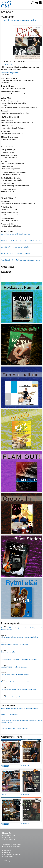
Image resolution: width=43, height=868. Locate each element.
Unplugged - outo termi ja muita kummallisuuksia (19, 20)
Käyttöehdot (7, 852)
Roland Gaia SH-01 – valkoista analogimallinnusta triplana (20, 260)
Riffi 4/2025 (25, 766)
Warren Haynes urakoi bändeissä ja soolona (16, 234)
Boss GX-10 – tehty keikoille (10, 652)
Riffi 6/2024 (25, 824)
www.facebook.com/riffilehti (12, 846)
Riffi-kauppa (7, 861)
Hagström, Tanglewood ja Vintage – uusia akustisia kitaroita (21, 241)
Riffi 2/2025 (25, 795)
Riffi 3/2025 (5, 795)
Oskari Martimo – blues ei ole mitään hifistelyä (15, 674)
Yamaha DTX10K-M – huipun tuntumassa (14, 667)
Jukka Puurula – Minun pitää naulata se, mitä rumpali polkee (19, 637)
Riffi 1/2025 (5, 824)
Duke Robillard (6, 65)
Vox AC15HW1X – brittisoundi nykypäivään (15, 247)
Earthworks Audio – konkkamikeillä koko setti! (15, 682)
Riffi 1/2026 (5, 766)
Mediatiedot (7, 850)
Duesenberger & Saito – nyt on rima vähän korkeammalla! (19, 689)
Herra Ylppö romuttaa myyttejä (10, 697)
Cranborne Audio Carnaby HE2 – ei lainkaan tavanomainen (19, 660)
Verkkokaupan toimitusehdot (12, 854)
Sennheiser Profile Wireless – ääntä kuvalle (14, 645)
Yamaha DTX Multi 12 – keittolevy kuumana (16, 253)
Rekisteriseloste (8, 856)
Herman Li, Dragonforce (10, 73)
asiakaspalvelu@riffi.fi (14, 844)
